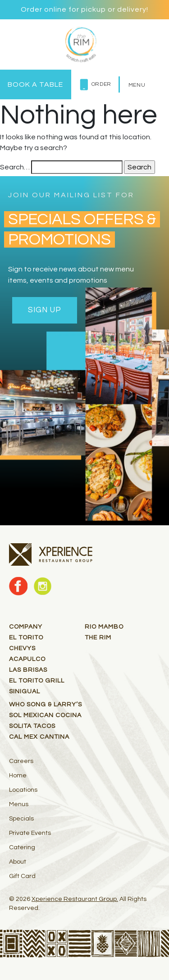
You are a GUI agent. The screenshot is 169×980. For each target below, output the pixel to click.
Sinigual (25, 692)
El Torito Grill (37, 681)
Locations (23, 790)
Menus (19, 804)
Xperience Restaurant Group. (75, 899)
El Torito (26, 638)
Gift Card (22, 876)
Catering (22, 847)
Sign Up (45, 310)
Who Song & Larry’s (46, 705)
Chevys (22, 648)
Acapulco (27, 659)
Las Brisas (28, 670)
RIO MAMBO (104, 627)
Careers (21, 761)
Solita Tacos (32, 726)
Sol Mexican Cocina (45, 715)
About (18, 862)
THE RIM (98, 638)
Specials (21, 819)
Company (26, 627)
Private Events (30, 833)
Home (18, 776)
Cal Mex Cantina (39, 737)
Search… (15, 167)
